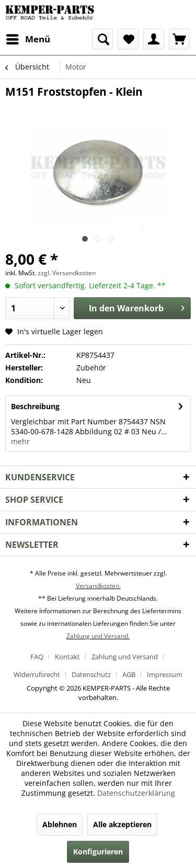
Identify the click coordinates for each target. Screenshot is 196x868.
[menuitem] (28, 39)
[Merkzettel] (128, 39)
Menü (28, 38)
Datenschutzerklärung (136, 793)
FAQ (37, 657)
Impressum (165, 674)
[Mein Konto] (154, 39)
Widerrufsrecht (37, 674)
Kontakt (67, 657)
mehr (20, 441)
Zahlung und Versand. (98, 636)
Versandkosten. (98, 586)
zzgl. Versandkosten (67, 273)
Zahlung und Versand (125, 657)
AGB (129, 674)
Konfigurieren (98, 852)
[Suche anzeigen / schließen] (102, 39)
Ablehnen (60, 824)
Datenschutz (91, 674)
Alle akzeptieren (122, 824)
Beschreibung (35, 406)
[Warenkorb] (179, 39)
